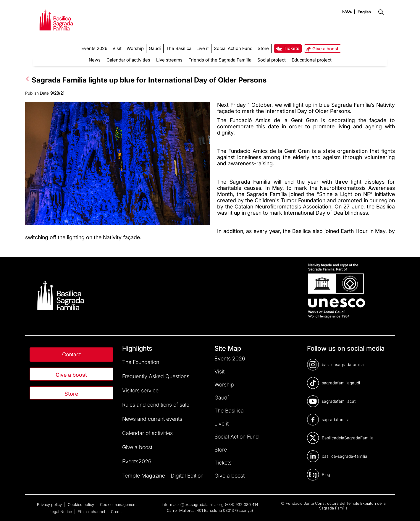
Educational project (312, 60)
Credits (117, 512)
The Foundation (141, 362)
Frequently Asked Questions (156, 376)
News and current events (152, 419)
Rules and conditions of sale (156, 405)
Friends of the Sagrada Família (220, 60)
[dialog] (409, 509)
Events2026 (137, 461)
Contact (71, 354)
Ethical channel (92, 512)
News (95, 60)
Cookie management (118, 504)
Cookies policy (81, 504)
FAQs (347, 11)
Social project (272, 60)
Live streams (169, 60)
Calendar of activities (128, 60)
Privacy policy (50, 504)
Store (71, 394)
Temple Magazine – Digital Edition (163, 476)
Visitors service (140, 390)
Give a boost (71, 375)
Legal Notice (61, 512)
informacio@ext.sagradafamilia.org (193, 504)
